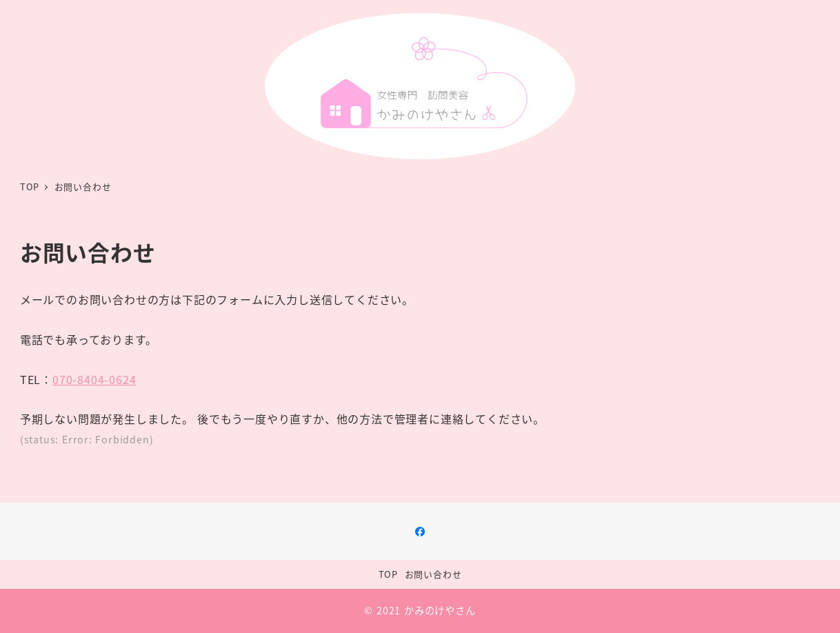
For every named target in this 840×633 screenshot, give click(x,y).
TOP (388, 574)
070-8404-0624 (94, 379)
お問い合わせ (433, 574)
